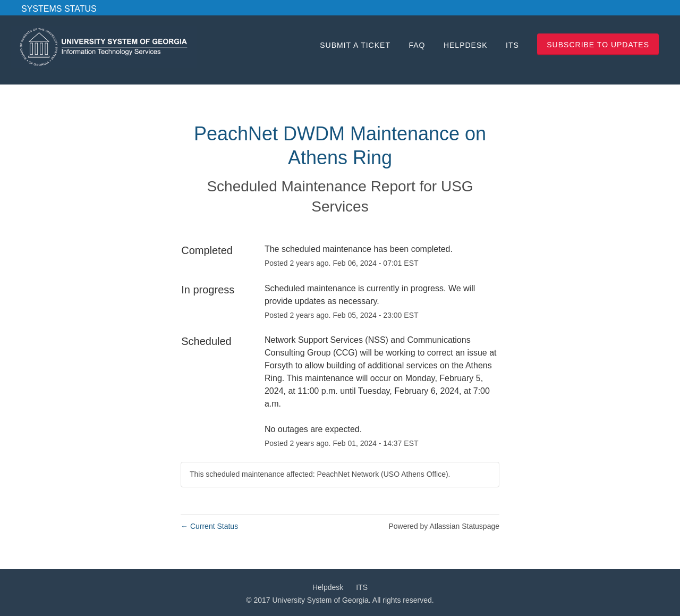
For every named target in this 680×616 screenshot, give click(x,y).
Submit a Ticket (355, 45)
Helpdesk (466, 45)
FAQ (417, 45)
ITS (512, 45)
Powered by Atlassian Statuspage (444, 526)
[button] (598, 44)
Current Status (209, 526)
